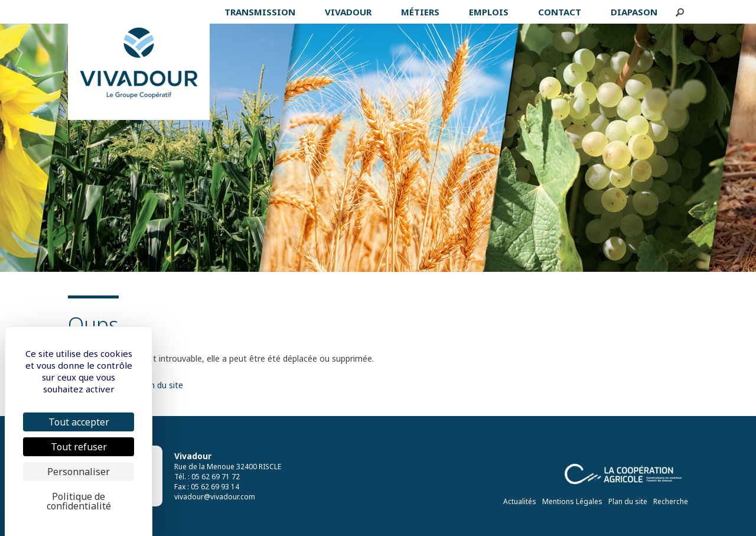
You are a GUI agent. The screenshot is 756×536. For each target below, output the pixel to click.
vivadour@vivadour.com (215, 497)
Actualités (520, 501)
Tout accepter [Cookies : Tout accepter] (79, 422)
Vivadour (193, 456)
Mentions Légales (572, 501)
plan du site (161, 385)
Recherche (671, 501)
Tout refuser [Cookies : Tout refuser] (79, 447)
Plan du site (628, 501)
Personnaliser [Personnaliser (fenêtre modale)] (79, 472)
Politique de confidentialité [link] (79, 501)
